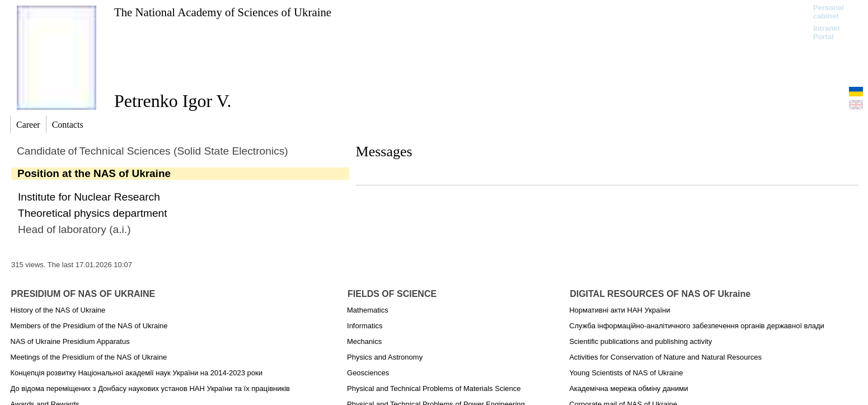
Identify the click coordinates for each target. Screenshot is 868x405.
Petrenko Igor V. (173, 101)
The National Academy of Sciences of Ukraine (223, 12)
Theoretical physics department (93, 213)
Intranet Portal (827, 32)
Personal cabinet (829, 12)
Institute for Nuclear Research (89, 197)
